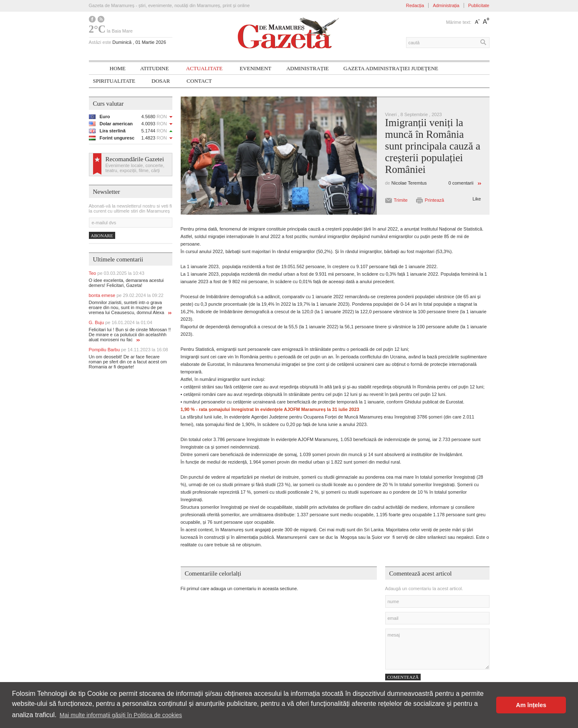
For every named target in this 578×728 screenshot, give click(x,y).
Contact (199, 81)
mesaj (437, 649)
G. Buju (121, 322)
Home (118, 68)
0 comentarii (461, 183)
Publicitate (479, 5)
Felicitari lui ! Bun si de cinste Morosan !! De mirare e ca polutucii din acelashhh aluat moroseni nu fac (130, 335)
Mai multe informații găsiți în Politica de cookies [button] (121, 715)
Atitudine (155, 68)
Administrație (308, 68)
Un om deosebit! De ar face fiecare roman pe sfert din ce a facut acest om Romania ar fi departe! (128, 362)
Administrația (446, 5)
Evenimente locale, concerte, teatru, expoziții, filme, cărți (135, 168)
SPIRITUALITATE (114, 81)
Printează (434, 200)
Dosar (161, 81)
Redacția (415, 5)
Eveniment (255, 68)
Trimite (401, 200)
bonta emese (126, 295)
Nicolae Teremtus (409, 183)
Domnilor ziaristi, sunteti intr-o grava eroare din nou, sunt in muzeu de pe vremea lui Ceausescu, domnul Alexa (130, 307)
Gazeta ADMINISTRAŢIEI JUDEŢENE (391, 68)
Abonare (102, 236)
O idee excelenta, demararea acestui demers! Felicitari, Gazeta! (126, 283)
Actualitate (204, 68)
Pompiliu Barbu (129, 350)
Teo (117, 273)
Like (477, 199)
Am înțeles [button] (531, 705)
